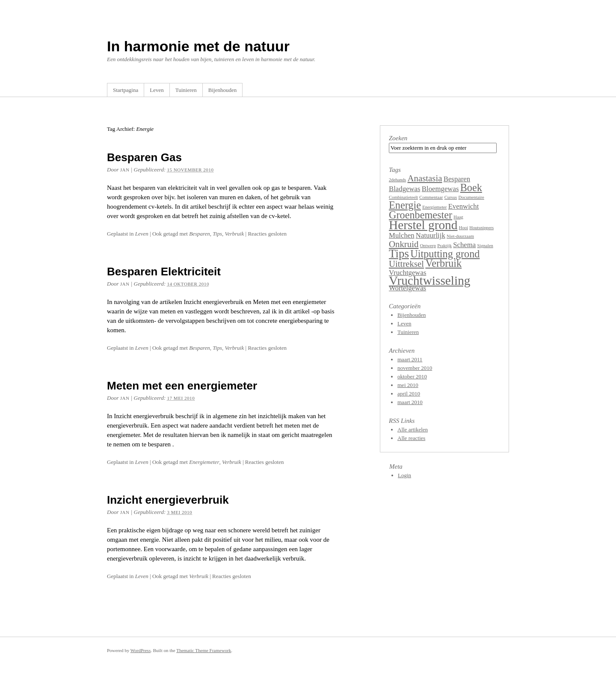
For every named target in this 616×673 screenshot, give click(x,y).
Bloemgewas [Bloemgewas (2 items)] (440, 189)
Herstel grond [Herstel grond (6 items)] (423, 225)
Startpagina (126, 90)
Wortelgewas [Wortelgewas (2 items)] (407, 288)
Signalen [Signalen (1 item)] (485, 246)
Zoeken (398, 138)
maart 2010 (410, 402)
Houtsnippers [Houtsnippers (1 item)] (481, 228)
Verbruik (234, 234)
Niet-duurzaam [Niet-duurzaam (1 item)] (460, 236)
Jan (125, 170)
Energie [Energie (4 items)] (405, 205)
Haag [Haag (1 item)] (458, 217)
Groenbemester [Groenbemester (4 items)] (421, 215)
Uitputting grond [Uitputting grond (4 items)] (445, 254)
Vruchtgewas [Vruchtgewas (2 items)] (407, 273)
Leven (157, 90)
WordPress (141, 650)
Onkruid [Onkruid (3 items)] (404, 244)
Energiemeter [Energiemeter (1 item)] (434, 207)
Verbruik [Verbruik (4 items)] (443, 263)
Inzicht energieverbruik (168, 500)
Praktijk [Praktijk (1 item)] (444, 246)
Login (404, 475)
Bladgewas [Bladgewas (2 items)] (405, 189)
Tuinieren (186, 90)
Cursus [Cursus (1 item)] (451, 197)
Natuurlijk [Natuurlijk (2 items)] (431, 235)
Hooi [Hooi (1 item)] (463, 228)
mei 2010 (408, 385)
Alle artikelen (413, 429)
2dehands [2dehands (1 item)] (397, 180)
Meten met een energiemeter (182, 386)
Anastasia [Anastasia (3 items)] (425, 178)
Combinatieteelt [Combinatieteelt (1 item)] (403, 197)
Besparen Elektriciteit (164, 272)
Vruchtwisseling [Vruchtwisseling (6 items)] (429, 280)
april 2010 (409, 394)
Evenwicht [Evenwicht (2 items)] (464, 206)
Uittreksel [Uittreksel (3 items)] (406, 264)
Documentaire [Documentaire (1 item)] (471, 197)
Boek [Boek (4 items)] (471, 187)
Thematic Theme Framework (204, 650)
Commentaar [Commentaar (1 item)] (431, 197)
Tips (217, 234)
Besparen (200, 234)
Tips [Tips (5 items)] (399, 254)
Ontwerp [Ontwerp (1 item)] (428, 246)
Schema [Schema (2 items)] (464, 245)
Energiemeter (204, 462)
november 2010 (415, 368)
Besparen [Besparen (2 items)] (457, 179)
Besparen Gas (144, 157)
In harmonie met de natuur (198, 46)
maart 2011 (410, 359)
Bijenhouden (222, 90)
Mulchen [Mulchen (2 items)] (402, 235)
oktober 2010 (412, 376)
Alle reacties (411, 438)
